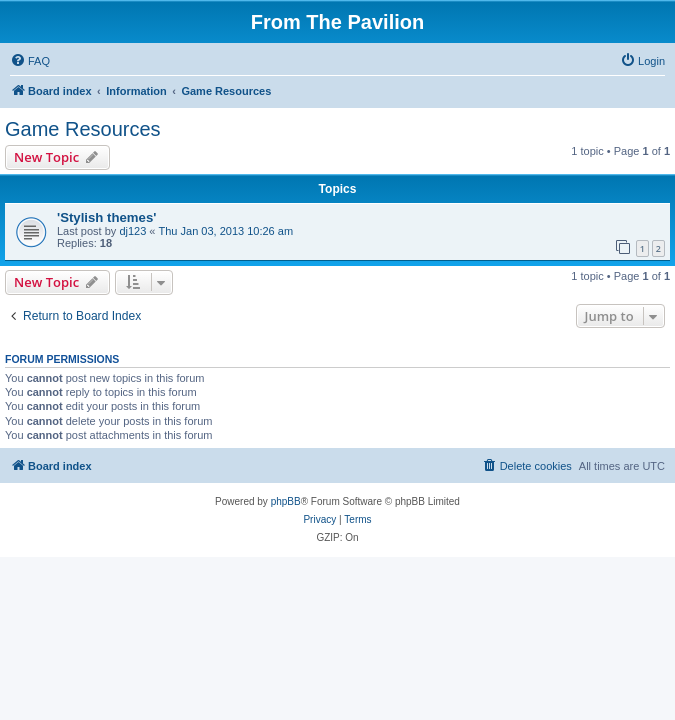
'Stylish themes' (106, 217)
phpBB (286, 501)
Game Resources (83, 129)
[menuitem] (30, 61)
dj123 (132, 231)
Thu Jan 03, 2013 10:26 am (226, 231)
